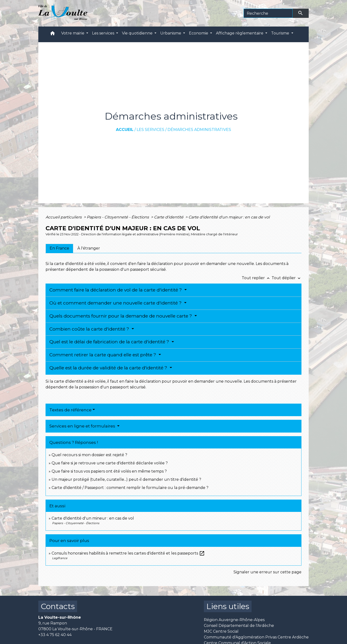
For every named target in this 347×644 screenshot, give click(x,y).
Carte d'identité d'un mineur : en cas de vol (93, 518)
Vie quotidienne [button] (138, 33)
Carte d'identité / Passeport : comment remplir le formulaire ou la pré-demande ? (130, 488)
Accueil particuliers (64, 217)
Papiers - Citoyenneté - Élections (118, 217)
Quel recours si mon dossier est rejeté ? (89, 455)
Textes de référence (70, 410)
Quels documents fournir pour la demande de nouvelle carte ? (121, 316)
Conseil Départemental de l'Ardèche (239, 626)
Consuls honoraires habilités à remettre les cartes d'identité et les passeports (128, 553)
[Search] (268, 13)
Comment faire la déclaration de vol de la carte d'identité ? (116, 290)
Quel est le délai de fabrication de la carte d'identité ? (110, 342)
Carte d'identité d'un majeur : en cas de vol (229, 217)
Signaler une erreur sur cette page (267, 572)
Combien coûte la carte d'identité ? (90, 329)
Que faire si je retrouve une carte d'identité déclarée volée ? (110, 463)
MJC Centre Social (221, 631)
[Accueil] (63, 13)
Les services (150, 130)
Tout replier (257, 278)
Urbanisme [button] (171, 33)
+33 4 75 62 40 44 (55, 635)
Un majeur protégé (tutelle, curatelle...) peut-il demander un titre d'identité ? (126, 479)
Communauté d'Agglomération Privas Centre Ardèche (256, 637)
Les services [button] (104, 33)
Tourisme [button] (281, 33)
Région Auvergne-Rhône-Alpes (234, 620)
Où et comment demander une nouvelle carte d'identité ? (116, 303)
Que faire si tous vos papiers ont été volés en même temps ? (109, 471)
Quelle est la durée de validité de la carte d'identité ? (109, 368)
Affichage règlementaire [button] (240, 33)
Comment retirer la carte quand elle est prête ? (103, 355)
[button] (53, 34)
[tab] (59, 248)
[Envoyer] (301, 13)
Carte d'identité (169, 217)
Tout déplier (287, 278)
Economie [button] (199, 33)
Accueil (125, 130)
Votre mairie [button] (73, 33)
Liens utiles (228, 606)
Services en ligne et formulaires (83, 426)
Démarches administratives (199, 130)
